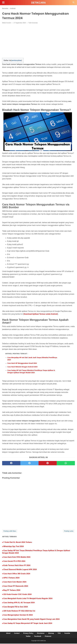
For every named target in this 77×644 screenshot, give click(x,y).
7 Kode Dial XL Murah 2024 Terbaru (18, 543)
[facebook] (11, 464)
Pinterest (48, 637)
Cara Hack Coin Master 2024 (15, 582)
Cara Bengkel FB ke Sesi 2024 (16, 607)
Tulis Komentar (33, 23)
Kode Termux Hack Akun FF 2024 (17, 566)
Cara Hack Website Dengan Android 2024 (22, 367)
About (7, 634)
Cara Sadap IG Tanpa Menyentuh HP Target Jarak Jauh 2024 (28, 624)
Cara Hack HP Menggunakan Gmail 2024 (22, 364)
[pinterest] (48, 464)
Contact (16, 634)
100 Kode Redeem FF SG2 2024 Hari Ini (19, 611)
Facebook (38, 637)
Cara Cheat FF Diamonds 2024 (16, 586)
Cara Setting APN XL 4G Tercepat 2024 (19, 603)
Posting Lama (69, 532)
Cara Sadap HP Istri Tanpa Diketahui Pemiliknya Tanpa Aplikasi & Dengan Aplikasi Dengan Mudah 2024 (31, 372)
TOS (60, 634)
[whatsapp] (66, 464)
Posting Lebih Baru (10, 532)
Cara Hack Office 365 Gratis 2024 (17, 574)
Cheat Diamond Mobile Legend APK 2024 (20, 570)
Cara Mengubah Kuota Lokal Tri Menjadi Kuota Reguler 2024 (28, 599)
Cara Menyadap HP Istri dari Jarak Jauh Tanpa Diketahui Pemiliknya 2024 (32, 359)
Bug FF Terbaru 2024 (12, 591)
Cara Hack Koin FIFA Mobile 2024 (17, 558)
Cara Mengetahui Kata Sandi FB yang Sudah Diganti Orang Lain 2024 (31, 620)
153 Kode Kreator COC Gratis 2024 (17, 595)
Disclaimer (41, 634)
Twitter (28, 637)
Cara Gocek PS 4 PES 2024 (14, 562)
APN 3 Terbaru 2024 (11, 578)
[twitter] (29, 464)
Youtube (68, 634)
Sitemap (51, 634)
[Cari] (74, 3)
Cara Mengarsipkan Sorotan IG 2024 (18, 615)
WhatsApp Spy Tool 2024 (13, 547)
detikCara (38, 3)
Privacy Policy (28, 634)
